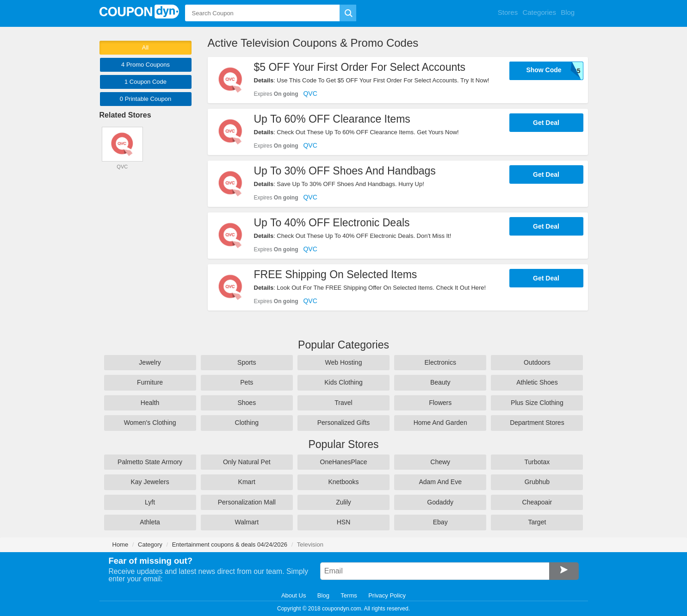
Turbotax (537, 462)
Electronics (440, 362)
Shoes (247, 403)
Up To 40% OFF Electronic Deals (332, 223)
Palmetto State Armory (150, 462)
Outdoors (537, 362)
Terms (349, 595)
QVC (310, 93)
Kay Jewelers (150, 482)
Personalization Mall (247, 502)
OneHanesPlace (344, 462)
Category (150, 544)
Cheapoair (537, 502)
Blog (323, 595)
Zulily (343, 502)
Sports (247, 362)
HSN (344, 522)
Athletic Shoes (537, 382)
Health (150, 403)
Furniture (150, 382)
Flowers (440, 403)
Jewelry (150, 362)
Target (537, 522)
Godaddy (440, 502)
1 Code (145, 82)
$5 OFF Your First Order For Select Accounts (360, 67)
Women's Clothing (150, 423)
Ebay (440, 522)
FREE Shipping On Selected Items (336, 274)
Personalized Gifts (344, 423)
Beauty (440, 382)
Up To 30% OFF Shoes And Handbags (345, 171)
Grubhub (537, 482)
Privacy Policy (387, 595)
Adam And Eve (440, 482)
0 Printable (145, 99)
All (145, 47)
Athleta (150, 522)
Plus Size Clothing (537, 403)
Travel (343, 403)
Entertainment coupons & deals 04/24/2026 (230, 544)
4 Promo (145, 65)
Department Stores (537, 423)
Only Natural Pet (247, 462)
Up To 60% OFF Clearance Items (332, 119)
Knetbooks (343, 482)
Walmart (247, 522)
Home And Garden (440, 423)
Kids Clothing (343, 382)
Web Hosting (344, 362)
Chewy (440, 462)
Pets (247, 382)
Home (121, 544)
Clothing (247, 423)
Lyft (150, 502)
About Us (294, 595)
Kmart (247, 482)
